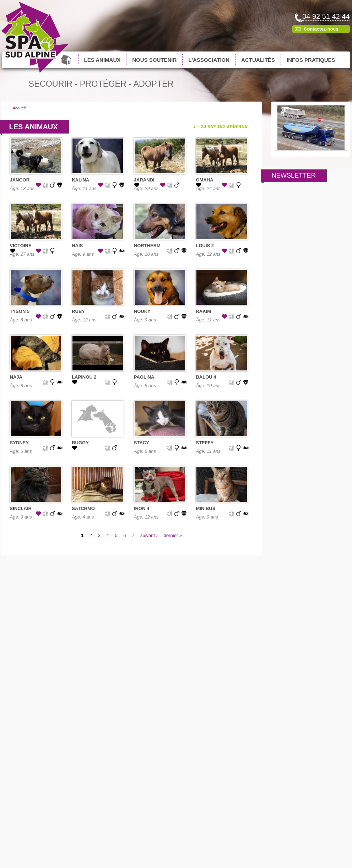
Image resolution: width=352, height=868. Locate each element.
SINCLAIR (21, 508)
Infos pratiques (311, 60)
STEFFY (205, 443)
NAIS (77, 246)
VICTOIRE (21, 246)
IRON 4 (142, 508)
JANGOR (20, 180)
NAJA (16, 377)
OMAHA (204, 180)
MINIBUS (205, 508)
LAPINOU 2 (84, 377)
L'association (209, 60)
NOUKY (142, 311)
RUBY (78, 311)
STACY (142, 443)
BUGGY (80, 443)
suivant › (149, 535)
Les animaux (102, 60)
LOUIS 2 (205, 246)
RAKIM (203, 311)
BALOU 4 (206, 377)
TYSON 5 (20, 311)
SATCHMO (83, 508)
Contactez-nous (321, 29)
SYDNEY (19, 443)
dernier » (173, 535)
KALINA (80, 180)
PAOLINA (144, 377)
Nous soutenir (154, 60)
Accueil (67, 60)
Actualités (258, 60)
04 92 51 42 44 (326, 16)
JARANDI (144, 180)
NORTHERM (147, 246)
